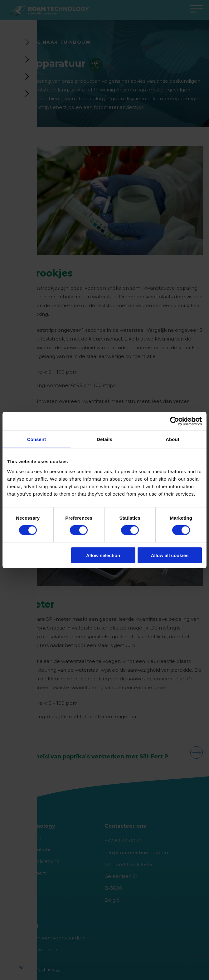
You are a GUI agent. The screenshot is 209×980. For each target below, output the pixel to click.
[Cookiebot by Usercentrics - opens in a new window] (175, 421)
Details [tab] (104, 439)
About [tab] (173, 439)
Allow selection (103, 555)
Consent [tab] (37, 439)
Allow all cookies (170, 555)
